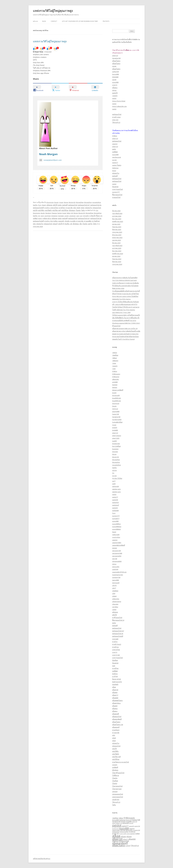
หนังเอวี (55, 224)
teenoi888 (116, 580)
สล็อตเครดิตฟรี (117, 719)
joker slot (115, 120)
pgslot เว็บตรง (117, 165)
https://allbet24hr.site (119, 106)
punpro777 (116, 192)
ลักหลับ (67, 221)
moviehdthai (96, 202)
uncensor (72, 216)
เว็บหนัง (78, 210)
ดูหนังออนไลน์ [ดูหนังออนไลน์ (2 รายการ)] (116, 832)
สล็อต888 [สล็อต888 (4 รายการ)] (132, 839)
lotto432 (115, 452)
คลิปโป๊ (55, 205)
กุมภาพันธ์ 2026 (117, 213)
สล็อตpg (115, 709)
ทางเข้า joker (116, 117)
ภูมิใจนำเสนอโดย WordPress (42, 859)
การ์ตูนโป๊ (92, 216)
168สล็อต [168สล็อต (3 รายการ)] (115, 818)
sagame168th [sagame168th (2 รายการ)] (116, 830)
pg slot (114, 160)
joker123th (116, 438)
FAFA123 (115, 409)
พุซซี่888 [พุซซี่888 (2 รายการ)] (137, 834)
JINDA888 (115, 77)
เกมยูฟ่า (115, 765)
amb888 (115, 382)
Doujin (56, 202)
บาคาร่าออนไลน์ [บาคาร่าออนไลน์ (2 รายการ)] (131, 834)
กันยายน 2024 (117, 259)
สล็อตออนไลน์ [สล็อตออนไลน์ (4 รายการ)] (124, 841)
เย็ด (81, 224)
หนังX (83, 208)
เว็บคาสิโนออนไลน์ (118, 773)
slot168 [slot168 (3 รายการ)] (123, 830)
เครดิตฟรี (115, 767)
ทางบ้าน (47, 208)
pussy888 (115, 82)
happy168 (116, 414)
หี (64, 224)
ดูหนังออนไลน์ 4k (96, 205)
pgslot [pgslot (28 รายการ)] (117, 825)
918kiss (115, 136)
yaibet (114, 610)
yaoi (78, 216)
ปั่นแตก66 (115, 187)
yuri (81, 216)
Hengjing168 (116, 58)
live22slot (115, 449)
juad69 (114, 441)
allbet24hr (116, 379)
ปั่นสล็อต (115, 660)
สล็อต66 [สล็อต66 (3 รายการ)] (123, 837)
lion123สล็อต (116, 446)
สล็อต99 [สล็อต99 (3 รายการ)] (129, 837)
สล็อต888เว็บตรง (117, 701)
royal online (116, 537)
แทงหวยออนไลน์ (118, 797)
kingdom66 (116, 444)
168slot (115, 353)
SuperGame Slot (118, 575)
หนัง (75, 208)
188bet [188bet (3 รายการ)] (121, 818)
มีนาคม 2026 (116, 211)
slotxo (114, 564)
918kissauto (116, 374)
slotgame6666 (117, 561)
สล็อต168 (115, 690)
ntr (39, 216)
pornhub (48, 216)
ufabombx (116, 599)
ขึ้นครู (98, 216)
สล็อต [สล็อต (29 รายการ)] (116, 836)
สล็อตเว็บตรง (116, 61)
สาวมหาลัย (69, 208)
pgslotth (115, 508)
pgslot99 (115, 500)
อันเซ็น (67, 224)
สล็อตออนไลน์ (117, 717)
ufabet (114, 596)
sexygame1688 (117, 553)
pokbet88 (115, 510)
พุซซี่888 (115, 152)
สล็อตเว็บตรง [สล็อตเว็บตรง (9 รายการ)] (119, 845)
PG (113, 473)
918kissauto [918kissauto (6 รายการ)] (129, 818)
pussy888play (117, 527)
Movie (66, 202)
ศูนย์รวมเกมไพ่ (117, 682)
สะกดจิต (73, 221)
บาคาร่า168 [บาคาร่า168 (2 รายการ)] (123, 834)
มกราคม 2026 (117, 216)
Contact (54, 21)
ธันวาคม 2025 (117, 219)
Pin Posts (106, 21)
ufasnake (115, 604)
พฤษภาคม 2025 (117, 238)
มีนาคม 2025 (116, 243)
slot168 (115, 559)
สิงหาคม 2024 (117, 262)
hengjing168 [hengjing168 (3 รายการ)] (116, 821)
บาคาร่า (115, 85)
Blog (44, 21)
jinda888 (115, 430)
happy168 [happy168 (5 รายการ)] (136, 820)
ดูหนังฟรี (65, 205)
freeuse (54, 213)
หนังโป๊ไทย (65, 210)
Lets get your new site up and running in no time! (80, 21)
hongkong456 (117, 420)
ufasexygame (117, 601)
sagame (115, 144)
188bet (115, 358)
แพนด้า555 (116, 800)
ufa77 (114, 588)
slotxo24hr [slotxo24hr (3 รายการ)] (129, 830)
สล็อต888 (115, 698)
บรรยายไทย (54, 208)
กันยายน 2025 (117, 227)
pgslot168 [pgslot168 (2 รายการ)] (137, 826)
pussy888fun (116, 524)
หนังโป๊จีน (41, 210)
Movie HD (72, 202)
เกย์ (71, 224)
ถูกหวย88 (115, 639)
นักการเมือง (54, 221)
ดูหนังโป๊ (115, 93)
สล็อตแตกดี (116, 727)
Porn (40, 205)
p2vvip (114, 470)
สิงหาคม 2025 (117, 229)
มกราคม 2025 (117, 248)
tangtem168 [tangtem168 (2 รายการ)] (137, 830)
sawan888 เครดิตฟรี (119, 545)
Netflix (35, 205)
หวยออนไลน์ (116, 197)
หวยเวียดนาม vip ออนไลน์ (121, 762)
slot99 (114, 80)
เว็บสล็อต (115, 781)
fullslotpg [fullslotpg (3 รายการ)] (122, 820)
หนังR (78, 208)
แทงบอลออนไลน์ (118, 794)
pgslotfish (116, 502)
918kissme (116, 377)
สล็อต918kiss (116, 703)
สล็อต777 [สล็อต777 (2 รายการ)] (125, 839)
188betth (115, 361)
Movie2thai (88, 202)
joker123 (115, 56)
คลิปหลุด (49, 205)
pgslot (114, 98)
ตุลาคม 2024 (116, 256)
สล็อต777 (115, 695)
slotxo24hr (116, 567)
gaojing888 (116, 411)
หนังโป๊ (35, 210)
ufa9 (114, 593)
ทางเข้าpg (115, 647)
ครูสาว (40, 218)
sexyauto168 (116, 551)
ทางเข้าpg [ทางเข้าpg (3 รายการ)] (132, 832)
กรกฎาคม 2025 (117, 232)
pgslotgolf (116, 505)
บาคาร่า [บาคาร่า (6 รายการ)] (116, 833)
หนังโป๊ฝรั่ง (48, 210)
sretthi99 (115, 569)
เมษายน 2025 (117, 240)
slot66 (114, 66)
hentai (60, 213)
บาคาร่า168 (116, 655)
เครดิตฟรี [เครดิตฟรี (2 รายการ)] (128, 846)
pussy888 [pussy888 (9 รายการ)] (124, 828)
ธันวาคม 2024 (117, 251)
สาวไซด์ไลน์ (96, 221)
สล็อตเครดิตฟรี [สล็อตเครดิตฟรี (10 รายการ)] (120, 843)
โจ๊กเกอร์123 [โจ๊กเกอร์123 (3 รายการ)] (135, 846)
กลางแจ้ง (86, 216)
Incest (61, 202)
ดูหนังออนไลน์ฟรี (38, 208)
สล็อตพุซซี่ (116, 714)
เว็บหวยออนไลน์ (117, 786)
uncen (67, 216)
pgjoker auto (116, 489)
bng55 (114, 393)
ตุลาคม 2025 (116, 224)
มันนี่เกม (115, 674)
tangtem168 (116, 577)
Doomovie (50, 202)
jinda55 (115, 428)
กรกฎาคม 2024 (117, 264)
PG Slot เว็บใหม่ (117, 478)
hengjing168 (116, 417)
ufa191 (114, 585)
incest (64, 213)
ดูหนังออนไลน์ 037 (84, 205)
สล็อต (114, 687)
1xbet (114, 363)
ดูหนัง (60, 205)
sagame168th (117, 543)
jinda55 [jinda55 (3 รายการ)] (123, 821)
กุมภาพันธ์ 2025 (117, 246)
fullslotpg (115, 168)
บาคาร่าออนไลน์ (117, 189)
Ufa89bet (115, 591)
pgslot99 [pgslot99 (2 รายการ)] (131, 826)
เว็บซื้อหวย (116, 775)
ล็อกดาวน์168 (116, 679)
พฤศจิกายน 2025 (118, 221)
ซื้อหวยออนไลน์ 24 (118, 620)
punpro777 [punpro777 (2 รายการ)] (115, 829)
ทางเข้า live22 (117, 644)
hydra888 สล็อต (117, 422)
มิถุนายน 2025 (117, 235)
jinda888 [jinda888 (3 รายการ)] (129, 821)
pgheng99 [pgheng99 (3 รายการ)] (126, 823)
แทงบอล (115, 792)
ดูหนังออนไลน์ (73, 205)
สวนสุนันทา (116, 730)
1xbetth (115, 96)
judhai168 (115, 72)
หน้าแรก (35, 21)
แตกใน (90, 224)
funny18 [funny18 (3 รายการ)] (129, 820)
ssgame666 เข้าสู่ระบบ (119, 572)
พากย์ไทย (62, 208)
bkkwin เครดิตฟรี (118, 390)
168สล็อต (115, 355)
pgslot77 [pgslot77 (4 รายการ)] (125, 826)
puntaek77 (116, 519)
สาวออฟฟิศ (87, 221)
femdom (48, 213)
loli (72, 213)
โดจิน (83, 210)
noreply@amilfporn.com (50, 160)
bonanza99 (116, 395)
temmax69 (116, 583)
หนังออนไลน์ (97, 208)
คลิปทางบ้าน (47, 218)
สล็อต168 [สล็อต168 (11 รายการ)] (117, 839)
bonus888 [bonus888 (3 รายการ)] (116, 820)
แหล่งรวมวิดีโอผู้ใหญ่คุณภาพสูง (53, 11)
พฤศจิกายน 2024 (118, 254)
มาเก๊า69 (115, 676)
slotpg (114, 90)
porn (42, 216)
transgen (61, 216)
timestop (54, 216)
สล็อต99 (115, 706)
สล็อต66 (115, 692)
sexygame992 (117, 556)
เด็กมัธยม (72, 210)
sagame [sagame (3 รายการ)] (132, 829)
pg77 (114, 481)
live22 (114, 171)
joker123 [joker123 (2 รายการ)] (135, 822)
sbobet (115, 548)
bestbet (115, 385)
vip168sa (115, 607)
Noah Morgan (48, 154)
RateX (44, 205)
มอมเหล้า (61, 221)
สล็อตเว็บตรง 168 (118, 725)
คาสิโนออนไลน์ (117, 618)
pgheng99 (116, 486)
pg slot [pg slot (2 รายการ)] (131, 823)
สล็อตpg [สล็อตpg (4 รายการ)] (115, 841)
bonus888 (116, 74)
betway (115, 387)
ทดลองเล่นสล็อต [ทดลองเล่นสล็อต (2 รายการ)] (124, 832)
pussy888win (117, 529)
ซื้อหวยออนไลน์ (117, 195)
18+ (97, 210)
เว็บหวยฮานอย (117, 789)
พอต (114, 666)
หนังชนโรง (89, 208)
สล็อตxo (115, 88)
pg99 (114, 484)
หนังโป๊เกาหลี (56, 210)
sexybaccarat (117, 157)
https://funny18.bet (119, 101)
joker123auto (117, 436)
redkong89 (116, 535)
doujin (43, 213)
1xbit (114, 369)
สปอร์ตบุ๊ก (115, 684)
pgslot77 (115, 163)
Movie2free (80, 202)
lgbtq (69, 213)
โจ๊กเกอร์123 (116, 122)
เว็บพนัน (115, 778)
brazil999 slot (117, 398)
